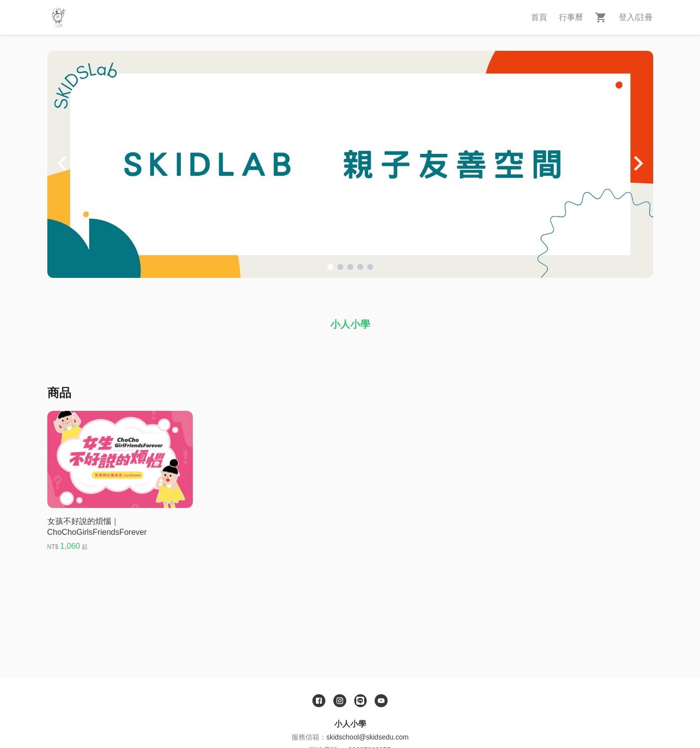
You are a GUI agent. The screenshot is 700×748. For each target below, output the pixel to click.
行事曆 (571, 17)
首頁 (539, 17)
